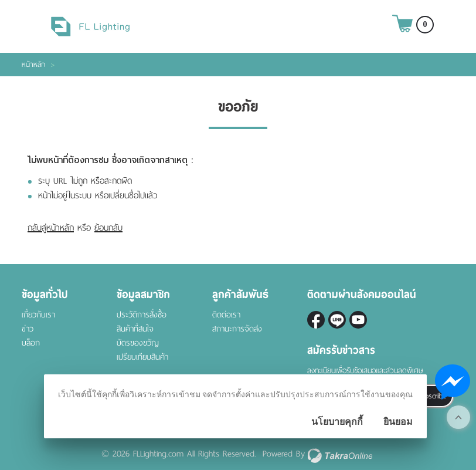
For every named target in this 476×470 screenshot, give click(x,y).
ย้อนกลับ (108, 228)
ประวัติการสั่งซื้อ (142, 315)
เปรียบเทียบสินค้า (142, 357)
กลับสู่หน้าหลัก (51, 228)
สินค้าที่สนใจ (135, 329)
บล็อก (31, 343)
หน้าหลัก (33, 65)
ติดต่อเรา (226, 315)
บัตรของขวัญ (138, 343)
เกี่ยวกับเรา (38, 315)
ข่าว (28, 329)
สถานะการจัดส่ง (237, 329)
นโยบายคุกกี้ (337, 422)
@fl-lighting (337, 320)
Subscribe (431, 396)
